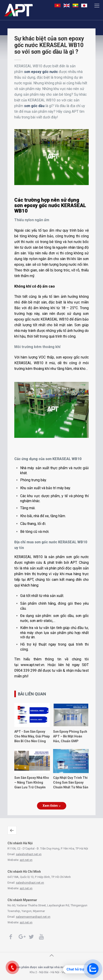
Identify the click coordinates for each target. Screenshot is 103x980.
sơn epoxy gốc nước (41, 72)
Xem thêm (52, 806)
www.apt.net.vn (32, 665)
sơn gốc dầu (34, 106)
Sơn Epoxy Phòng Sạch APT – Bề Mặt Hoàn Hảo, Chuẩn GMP (70, 736)
